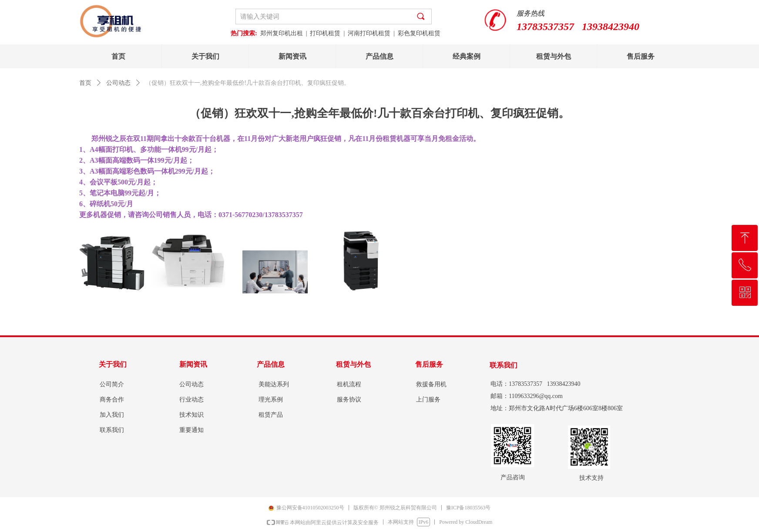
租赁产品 (271, 415)
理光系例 (271, 400)
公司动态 (118, 83)
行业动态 (191, 400)
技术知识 (191, 415)
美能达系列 (274, 384)
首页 (85, 83)
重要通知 (191, 430)
